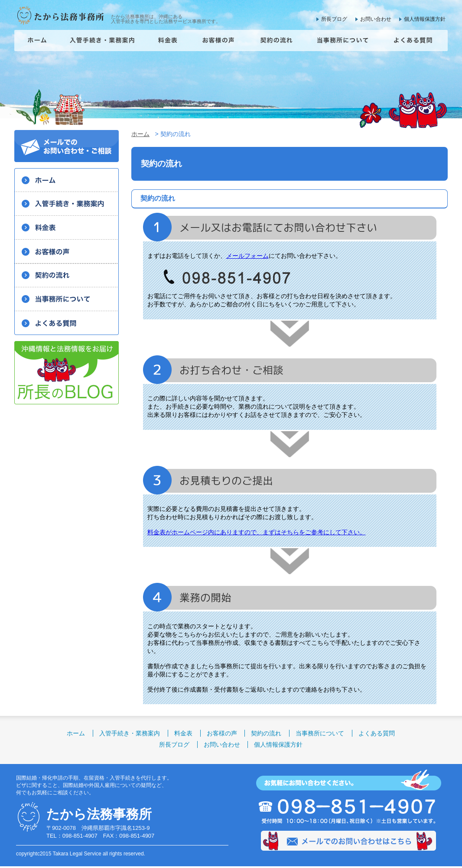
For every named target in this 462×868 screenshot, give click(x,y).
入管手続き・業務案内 (130, 733)
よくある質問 (377, 733)
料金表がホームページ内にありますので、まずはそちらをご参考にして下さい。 (257, 532)
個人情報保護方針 (425, 19)
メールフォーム (247, 256)
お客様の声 (222, 733)
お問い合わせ (376, 19)
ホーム (140, 134)
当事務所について (320, 733)
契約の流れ (266, 733)
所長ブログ (334, 19)
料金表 (183, 733)
